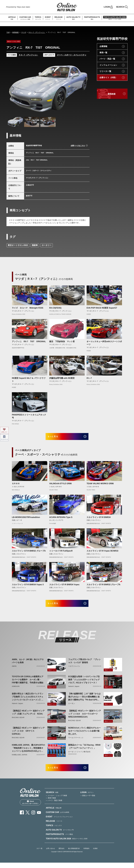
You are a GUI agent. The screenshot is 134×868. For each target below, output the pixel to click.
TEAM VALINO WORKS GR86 (100, 485)
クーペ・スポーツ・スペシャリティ (72, 55)
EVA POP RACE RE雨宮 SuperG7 (102, 308)
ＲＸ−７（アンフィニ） (37, 32)
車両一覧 (103, 53)
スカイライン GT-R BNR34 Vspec (64, 586)
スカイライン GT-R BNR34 (99, 519)
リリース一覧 (105, 71)
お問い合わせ (50, 854)
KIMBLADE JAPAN (20, 758)
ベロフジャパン (74, 670)
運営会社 (61, 854)
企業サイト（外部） (108, 78)
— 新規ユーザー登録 (88, 801)
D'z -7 (89, 378)
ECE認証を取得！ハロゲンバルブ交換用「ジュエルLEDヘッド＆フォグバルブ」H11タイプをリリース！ (84, 683)
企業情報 (103, 46)
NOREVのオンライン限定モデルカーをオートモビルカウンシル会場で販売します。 (84, 734)
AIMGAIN (16, 690)
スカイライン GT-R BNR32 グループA (29, 553)
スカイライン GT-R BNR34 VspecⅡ (28, 586)
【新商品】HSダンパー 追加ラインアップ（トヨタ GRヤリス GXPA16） (28, 734)
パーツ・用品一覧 (107, 59)
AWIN (14, 670)
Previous (12, 89)
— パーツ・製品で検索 (54, 806)
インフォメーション (108, 65)
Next (84, 89)
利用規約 (86, 854)
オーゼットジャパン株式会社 (79, 755)
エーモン (72, 707)
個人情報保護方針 (74, 854)
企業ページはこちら (78, 146)
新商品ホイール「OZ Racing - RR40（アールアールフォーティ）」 (84, 750)
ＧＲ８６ (16, 485)
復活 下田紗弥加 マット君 (62, 341)
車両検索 (15, 32)
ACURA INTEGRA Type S (61, 519)
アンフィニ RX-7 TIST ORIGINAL (29, 341)
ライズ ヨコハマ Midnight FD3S (28, 308)
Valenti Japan (74, 690)
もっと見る (56, 437)
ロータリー (47, 245)
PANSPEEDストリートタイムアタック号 (29, 416)
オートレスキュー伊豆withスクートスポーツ (104, 343)
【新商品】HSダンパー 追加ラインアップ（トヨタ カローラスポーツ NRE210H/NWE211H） (85, 717)
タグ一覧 (39, 854)
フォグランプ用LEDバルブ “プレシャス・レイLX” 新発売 (84, 664)
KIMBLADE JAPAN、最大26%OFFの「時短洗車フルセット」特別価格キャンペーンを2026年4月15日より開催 (28, 752)
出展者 (95, 854)
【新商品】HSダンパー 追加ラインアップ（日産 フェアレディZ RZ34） (28, 716)
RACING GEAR (18, 721)
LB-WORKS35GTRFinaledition (26, 519)
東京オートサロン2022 (18, 245)
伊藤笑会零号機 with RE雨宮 (62, 378)
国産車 (35, 245)
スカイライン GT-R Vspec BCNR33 (102, 553)
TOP (8, 32)
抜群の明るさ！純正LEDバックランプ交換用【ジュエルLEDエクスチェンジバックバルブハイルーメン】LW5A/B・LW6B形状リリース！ (28, 700)
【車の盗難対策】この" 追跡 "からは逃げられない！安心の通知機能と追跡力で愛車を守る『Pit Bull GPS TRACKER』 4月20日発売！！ (84, 700)
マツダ (24, 32)
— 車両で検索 (51, 803)
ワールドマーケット (76, 741)
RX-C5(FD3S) (55, 308)
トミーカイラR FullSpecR (61, 553)
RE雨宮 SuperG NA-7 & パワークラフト (29, 380)
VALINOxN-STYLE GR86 (60, 485)
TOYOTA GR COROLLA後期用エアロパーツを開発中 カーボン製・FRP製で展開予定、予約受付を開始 (28, 683)
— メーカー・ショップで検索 (56, 801)
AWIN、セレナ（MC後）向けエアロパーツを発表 (28, 664)
